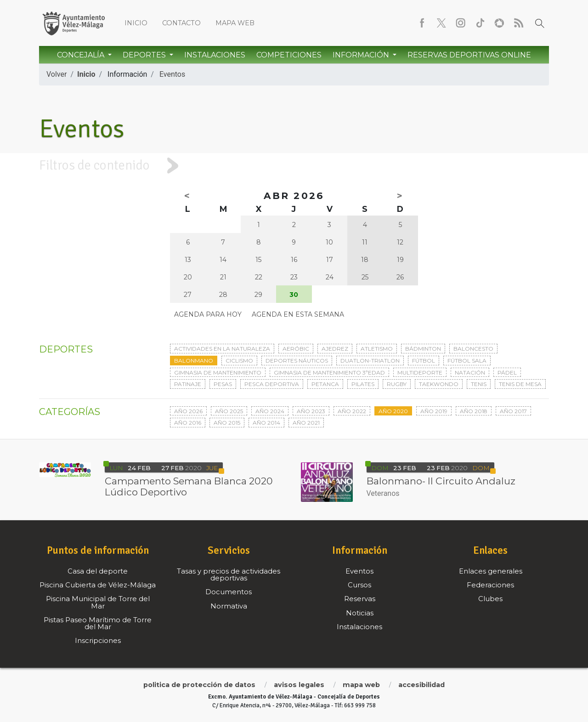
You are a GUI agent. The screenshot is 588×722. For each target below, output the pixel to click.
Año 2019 (434, 411)
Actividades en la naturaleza (222, 349)
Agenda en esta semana (298, 314)
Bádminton (423, 349)
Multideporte (420, 372)
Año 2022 (352, 411)
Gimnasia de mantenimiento (218, 372)
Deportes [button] (145, 55)
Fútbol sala (467, 361)
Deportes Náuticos (297, 361)
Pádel (507, 372)
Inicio (136, 23)
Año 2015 (227, 423)
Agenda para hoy (208, 314)
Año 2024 (270, 411)
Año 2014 (266, 423)
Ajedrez (335, 349)
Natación (470, 372)
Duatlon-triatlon (370, 361)
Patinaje (188, 384)
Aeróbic (296, 349)
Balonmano (194, 361)
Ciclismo (239, 361)
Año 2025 (229, 411)
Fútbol (424, 361)
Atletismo (377, 349)
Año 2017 (513, 411)
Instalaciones (215, 55)
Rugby (397, 384)
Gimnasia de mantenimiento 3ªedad (329, 372)
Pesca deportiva (272, 384)
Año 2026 (188, 411)
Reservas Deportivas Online (469, 55)
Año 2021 (306, 423)
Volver (57, 74)
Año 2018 (474, 411)
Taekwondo (439, 384)
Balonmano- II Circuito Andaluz (441, 481)
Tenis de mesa (520, 384)
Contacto (181, 23)
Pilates (363, 384)
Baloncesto (473, 349)
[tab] (294, 166)
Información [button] (362, 55)
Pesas (223, 384)
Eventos (172, 74)
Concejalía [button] (82, 55)
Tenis (479, 384)
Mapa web (235, 23)
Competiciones (289, 55)
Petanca (325, 384)
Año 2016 (188, 423)
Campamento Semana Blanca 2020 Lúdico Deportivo (189, 486)
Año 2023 (311, 411)
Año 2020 (393, 411)
